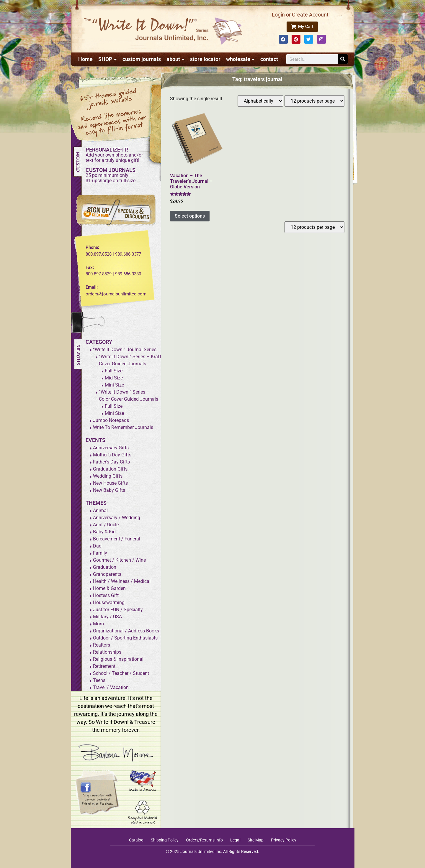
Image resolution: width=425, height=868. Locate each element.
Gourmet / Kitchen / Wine (119, 560)
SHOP (108, 59)
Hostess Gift (106, 595)
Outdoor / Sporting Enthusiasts (125, 638)
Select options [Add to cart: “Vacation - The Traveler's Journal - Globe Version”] (190, 216)
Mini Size (114, 385)
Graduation (105, 567)
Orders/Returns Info (204, 840)
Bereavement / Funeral (117, 539)
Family (100, 553)
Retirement (104, 666)
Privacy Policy (284, 840)
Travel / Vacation (111, 687)
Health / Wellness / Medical (122, 581)
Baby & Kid (104, 532)
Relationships (107, 652)
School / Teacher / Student (121, 673)
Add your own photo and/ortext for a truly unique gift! (114, 158)
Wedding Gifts (108, 476)
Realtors (102, 645)
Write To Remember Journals (123, 427)
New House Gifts (110, 483)
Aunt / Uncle (106, 525)
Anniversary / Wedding (117, 518)
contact (269, 59)
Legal (235, 840)
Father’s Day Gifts (111, 462)
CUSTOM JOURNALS (111, 170)
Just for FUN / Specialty (118, 610)
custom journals (142, 59)
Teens (99, 680)
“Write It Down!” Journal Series (125, 350)
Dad (97, 546)
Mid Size (114, 378)
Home (85, 59)
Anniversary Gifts (111, 448)
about (175, 59)
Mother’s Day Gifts (112, 455)
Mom (98, 624)
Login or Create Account (300, 15)
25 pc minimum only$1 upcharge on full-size (111, 178)
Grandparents (107, 574)
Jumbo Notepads (111, 420)
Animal (100, 511)
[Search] (343, 59)
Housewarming (109, 602)
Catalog (136, 840)
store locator (205, 59)
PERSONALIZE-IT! (107, 150)
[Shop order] (260, 101)
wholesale (240, 59)
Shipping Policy (165, 840)
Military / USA (107, 617)
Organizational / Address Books (126, 631)
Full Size (114, 371)
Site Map (256, 840)
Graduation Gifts (110, 469)
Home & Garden (109, 588)
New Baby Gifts (109, 490)
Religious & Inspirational (118, 659)
